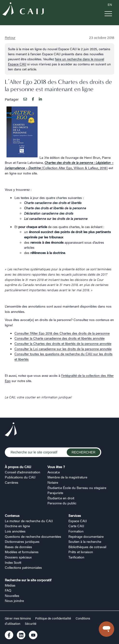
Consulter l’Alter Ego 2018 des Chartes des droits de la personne (62, 333)
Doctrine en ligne (17, 526)
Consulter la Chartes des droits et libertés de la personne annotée (63, 343)
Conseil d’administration (23, 472)
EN (110, 5)
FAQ (8, 590)
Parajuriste (55, 493)
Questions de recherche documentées (33, 536)
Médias (10, 585)
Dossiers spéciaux (18, 557)
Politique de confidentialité (53, 618)
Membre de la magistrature (67, 477)
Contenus (12, 515)
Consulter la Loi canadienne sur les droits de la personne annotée (63, 349)
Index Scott (13, 562)
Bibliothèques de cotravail (87, 547)
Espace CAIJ (78, 521)
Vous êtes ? (56, 467)
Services (75, 515)
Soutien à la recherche (85, 541)
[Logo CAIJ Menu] (23, 10)
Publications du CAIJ (20, 477)
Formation (76, 531)
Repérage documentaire (86, 536)
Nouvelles (12, 595)
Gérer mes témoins (18, 618)
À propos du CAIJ (18, 467)
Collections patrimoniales (23, 567)
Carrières (12, 482)
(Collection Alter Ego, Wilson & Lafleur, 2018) (59, 165)
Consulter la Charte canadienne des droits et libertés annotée (59, 338)
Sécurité (31, 624)
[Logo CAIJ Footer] (11, 430)
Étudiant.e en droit (61, 498)
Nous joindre (14, 601)
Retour (10, 37)
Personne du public (62, 503)
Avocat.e (54, 472)
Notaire (53, 482)
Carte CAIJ (76, 526)
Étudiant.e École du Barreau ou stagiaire (77, 488)
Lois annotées (15, 531)
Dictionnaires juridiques (22, 541)
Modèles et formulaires (22, 552)
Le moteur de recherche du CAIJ (29, 521)
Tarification (76, 557)
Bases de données (18, 547)
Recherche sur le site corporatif (28, 580)
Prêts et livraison (81, 552)
